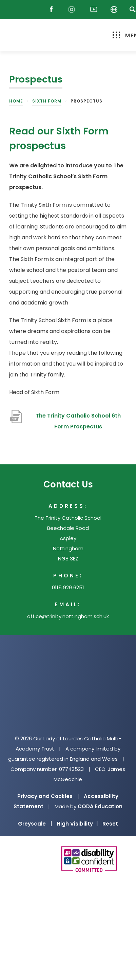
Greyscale (35, 824)
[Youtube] (94, 10)
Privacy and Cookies (45, 796)
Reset (110, 824)
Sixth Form (47, 101)
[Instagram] (73, 10)
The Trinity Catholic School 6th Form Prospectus (78, 421)
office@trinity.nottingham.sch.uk (68, 616)
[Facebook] (53, 10)
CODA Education (100, 806)
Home (16, 101)
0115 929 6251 (68, 587)
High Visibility (77, 824)
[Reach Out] (16, 10)
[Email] (34, 10)
